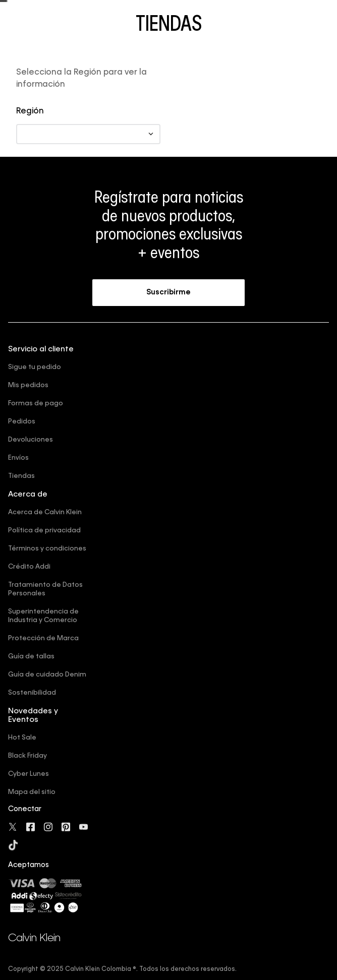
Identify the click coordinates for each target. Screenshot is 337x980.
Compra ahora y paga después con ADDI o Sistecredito (169, 10)
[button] (168, 349)
